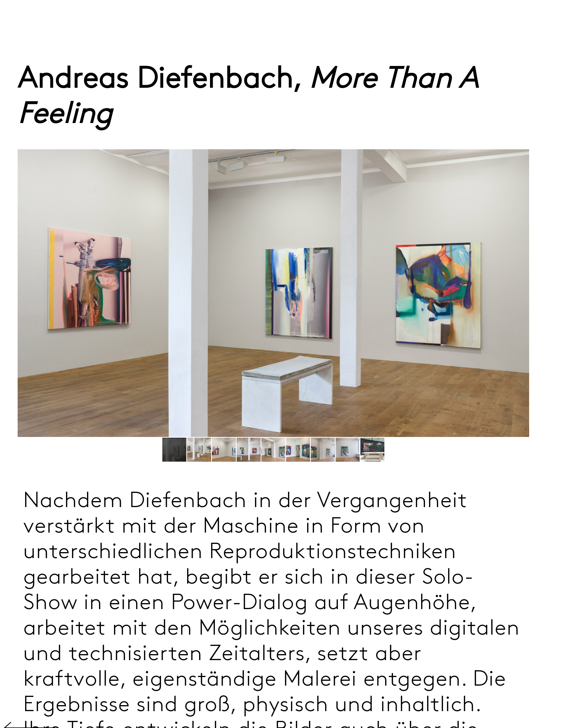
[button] (199, 450)
